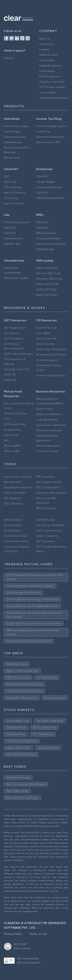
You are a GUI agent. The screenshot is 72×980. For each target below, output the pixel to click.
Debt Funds (11, 435)
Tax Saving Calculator (50, 525)
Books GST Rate (47, 295)
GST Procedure (14, 338)
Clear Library (47, 71)
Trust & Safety (48, 92)
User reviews (47, 60)
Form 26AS (43, 333)
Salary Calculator (47, 536)
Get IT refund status (49, 530)
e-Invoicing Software (49, 187)
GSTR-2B (10, 375)
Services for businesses (51, 244)
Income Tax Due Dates (51, 375)
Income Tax (43, 131)
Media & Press (48, 55)
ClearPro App (12, 244)
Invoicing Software (48, 238)
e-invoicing (11, 198)
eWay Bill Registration (50, 198)
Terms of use (38, 934)
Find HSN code (45, 520)
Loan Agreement (47, 420)
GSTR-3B (10, 380)
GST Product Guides (52, 87)
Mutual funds (12, 158)
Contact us (46, 44)
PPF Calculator (46, 477)
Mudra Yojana (45, 409)
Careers (44, 49)
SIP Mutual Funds (15, 424)
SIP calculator (13, 498)
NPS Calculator (46, 508)
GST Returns (12, 333)
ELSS (7, 419)
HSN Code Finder (47, 268)
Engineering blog (50, 66)
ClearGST (42, 176)
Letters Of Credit (47, 451)
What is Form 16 (46, 338)
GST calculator (13, 504)
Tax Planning (12, 131)
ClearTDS (42, 193)
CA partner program (17, 222)
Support (9, 58)
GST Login (10, 182)
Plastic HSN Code (47, 284)
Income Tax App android (52, 126)
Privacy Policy (13, 934)
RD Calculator (13, 525)
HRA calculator (13, 520)
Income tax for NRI (48, 142)
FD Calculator (13, 530)
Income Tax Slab (47, 328)
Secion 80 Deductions (50, 137)
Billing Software (46, 233)
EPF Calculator (45, 541)
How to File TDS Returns (51, 349)
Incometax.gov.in (47, 360)
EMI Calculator (13, 482)
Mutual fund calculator (18, 487)
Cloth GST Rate (46, 289)
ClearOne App (45, 249)
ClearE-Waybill (45, 182)
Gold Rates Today (15, 536)
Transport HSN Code (49, 279)
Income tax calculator (18, 477)
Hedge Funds (12, 430)
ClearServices (13, 142)
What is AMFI (12, 446)
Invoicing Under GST (17, 369)
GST (7, 176)
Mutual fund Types (15, 413)
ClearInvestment (15, 137)
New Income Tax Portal (51, 355)
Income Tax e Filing (16, 126)
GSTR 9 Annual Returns (18, 354)
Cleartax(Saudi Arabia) (54, 98)
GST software (13, 187)
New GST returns (14, 193)
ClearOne (42, 228)
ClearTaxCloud (13, 238)
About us (45, 39)
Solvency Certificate (49, 430)
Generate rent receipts (51, 493)
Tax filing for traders (16, 278)
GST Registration (15, 328)
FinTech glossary (50, 76)
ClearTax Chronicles (52, 82)
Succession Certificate (51, 425)
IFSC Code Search (48, 487)
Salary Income (45, 344)
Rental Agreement (48, 446)
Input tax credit (14, 203)
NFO (7, 440)
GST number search (49, 482)
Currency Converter (16, 541)
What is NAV (12, 451)
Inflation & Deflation (49, 414)
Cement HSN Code (48, 273)
